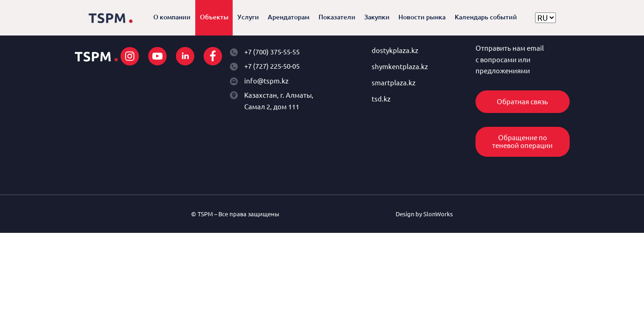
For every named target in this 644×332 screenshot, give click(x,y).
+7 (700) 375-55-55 (272, 52)
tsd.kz (381, 99)
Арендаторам (289, 17)
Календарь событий (486, 17)
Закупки (377, 17)
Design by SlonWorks (424, 214)
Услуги (248, 17)
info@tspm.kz (266, 81)
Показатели (337, 17)
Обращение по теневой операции (522, 142)
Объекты (214, 17)
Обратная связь (522, 102)
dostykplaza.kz (395, 50)
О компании (172, 17)
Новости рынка (422, 17)
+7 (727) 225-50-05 (272, 66)
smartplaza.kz (394, 83)
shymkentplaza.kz (400, 67)
